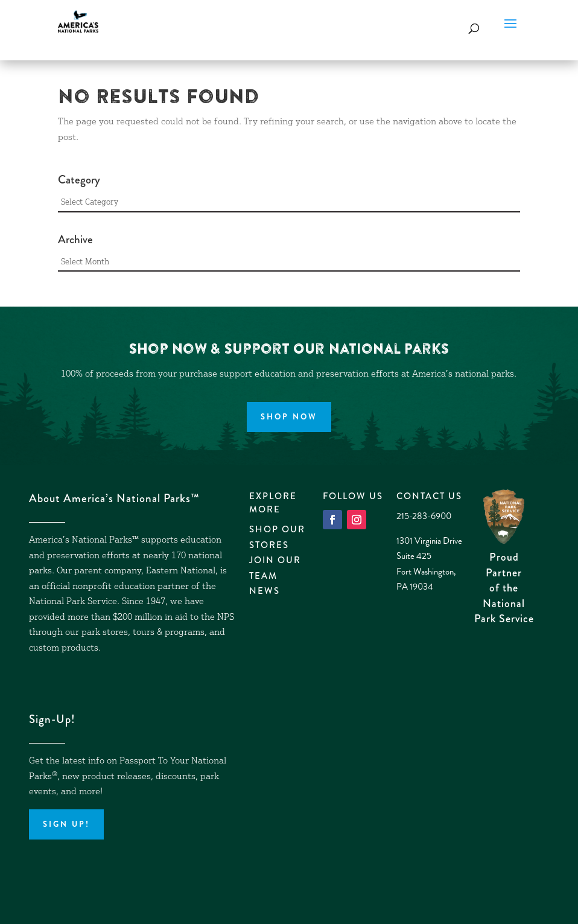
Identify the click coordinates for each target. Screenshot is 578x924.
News (265, 591)
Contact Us (429, 496)
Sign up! (66, 824)
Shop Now (289, 417)
